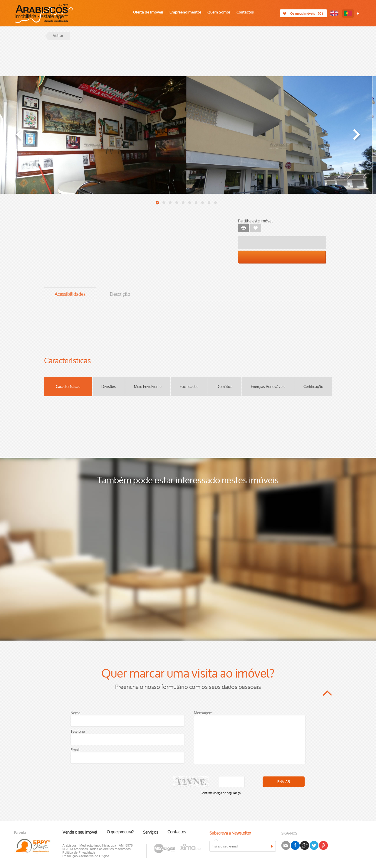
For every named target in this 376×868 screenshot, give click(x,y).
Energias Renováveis (268, 387)
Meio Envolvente (148, 387)
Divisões (109, 387)
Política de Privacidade (79, 852)
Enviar (284, 782)
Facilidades (189, 387)
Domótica (225, 387)
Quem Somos (219, 12)
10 (216, 203)
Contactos (245, 12)
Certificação (313, 387)
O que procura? (120, 832)
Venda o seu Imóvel (80, 832)
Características (68, 387)
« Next (357, 136)
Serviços (151, 832)
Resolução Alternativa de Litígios (86, 856)
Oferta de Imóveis (148, 12)
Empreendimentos (186, 12)
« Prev (19, 136)
